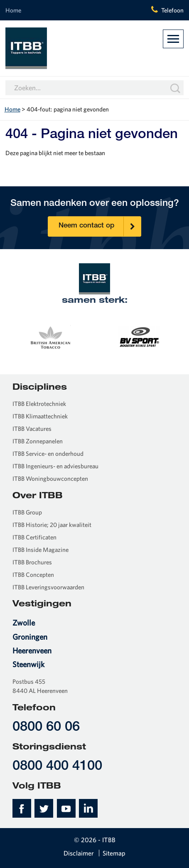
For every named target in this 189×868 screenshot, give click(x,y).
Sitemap (114, 853)
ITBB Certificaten (34, 537)
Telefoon (172, 10)
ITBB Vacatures (32, 429)
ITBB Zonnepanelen (38, 441)
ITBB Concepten (33, 575)
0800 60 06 (46, 728)
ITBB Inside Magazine (40, 550)
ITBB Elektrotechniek (39, 404)
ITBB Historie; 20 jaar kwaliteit (52, 525)
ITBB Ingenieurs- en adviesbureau (55, 466)
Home (13, 10)
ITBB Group (27, 512)
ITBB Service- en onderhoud (48, 454)
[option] (50, 336)
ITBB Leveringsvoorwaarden (48, 587)
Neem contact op (100, 226)
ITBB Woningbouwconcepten (50, 479)
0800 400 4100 (57, 767)
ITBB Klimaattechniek (40, 416)
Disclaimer (79, 853)
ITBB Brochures (32, 562)
